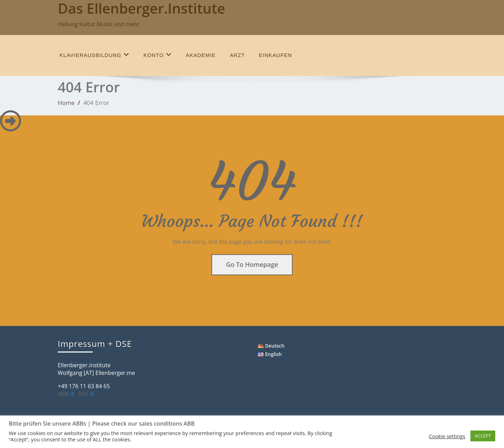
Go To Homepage (252, 264)
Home (66, 103)
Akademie (201, 55)
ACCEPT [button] (483, 436)
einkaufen (276, 55)
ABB (66, 394)
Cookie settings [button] (447, 436)
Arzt (237, 55)
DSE (86, 394)
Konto (158, 55)
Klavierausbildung (94, 55)
